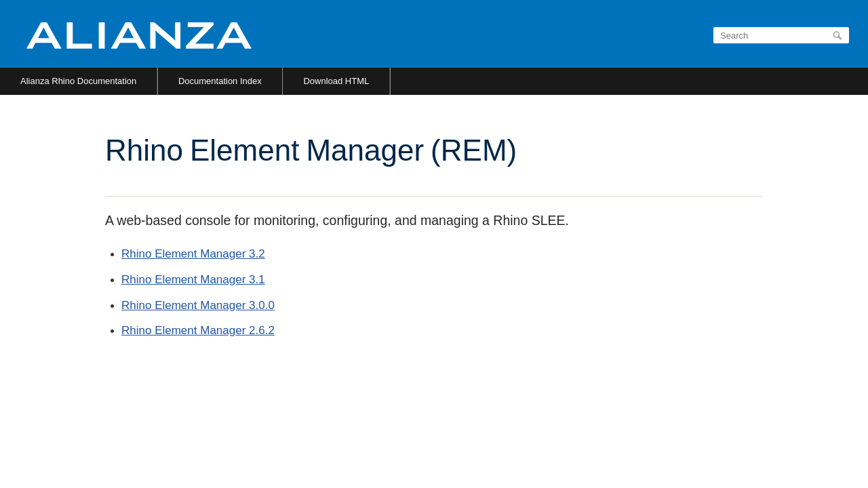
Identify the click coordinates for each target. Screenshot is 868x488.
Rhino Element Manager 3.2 (193, 254)
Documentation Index (220, 81)
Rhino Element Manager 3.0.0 (198, 305)
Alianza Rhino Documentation (78, 81)
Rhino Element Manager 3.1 (193, 280)
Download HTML (336, 81)
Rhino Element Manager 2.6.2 (198, 330)
